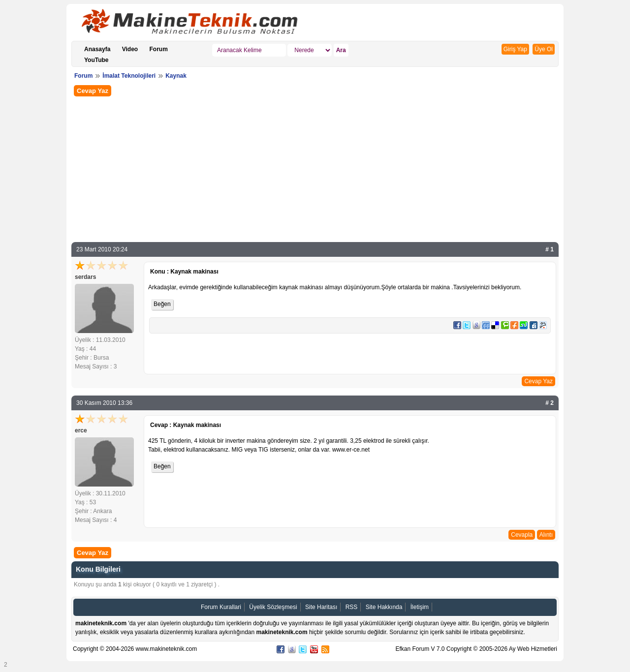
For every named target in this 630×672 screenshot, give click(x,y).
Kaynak (176, 76)
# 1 (550, 249)
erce (81, 430)
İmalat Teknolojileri (129, 76)
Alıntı (546, 535)
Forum (159, 49)
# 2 (550, 403)
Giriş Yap (515, 49)
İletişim (420, 607)
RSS (352, 607)
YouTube (96, 60)
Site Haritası (321, 607)
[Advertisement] (315, 168)
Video (130, 49)
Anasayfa (97, 49)
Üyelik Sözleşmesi (273, 607)
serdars (85, 277)
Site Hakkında (384, 607)
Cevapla (522, 535)
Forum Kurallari (221, 607)
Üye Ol (544, 49)
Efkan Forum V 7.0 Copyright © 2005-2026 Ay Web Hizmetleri (476, 649)
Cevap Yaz (93, 91)
